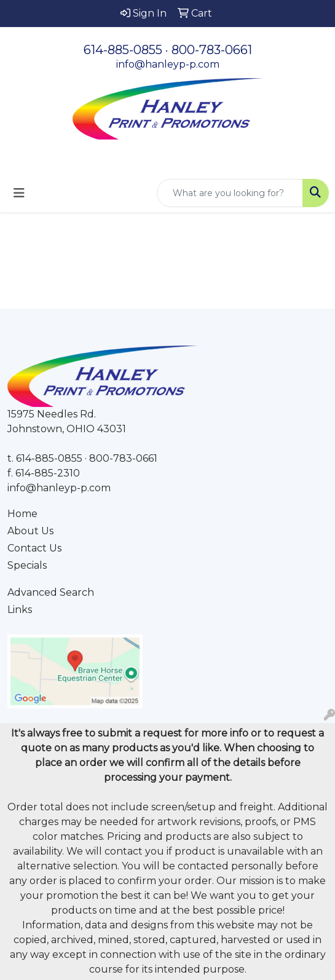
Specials (27, 565)
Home (22, 514)
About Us (30, 531)
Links (20, 610)
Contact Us (34, 548)
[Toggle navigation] (19, 193)
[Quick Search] (230, 193)
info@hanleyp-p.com (168, 64)
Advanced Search (51, 592)
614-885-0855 (123, 50)
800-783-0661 (212, 50)
